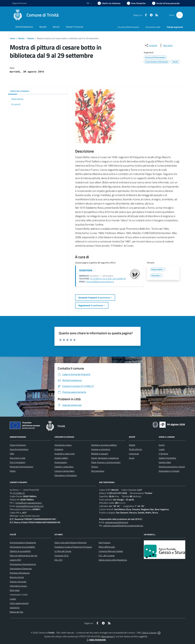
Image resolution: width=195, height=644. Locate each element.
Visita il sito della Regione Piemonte (70, 543)
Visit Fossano (104, 543)
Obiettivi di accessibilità (20, 551)
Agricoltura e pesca (63, 445)
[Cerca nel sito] (180, 15)
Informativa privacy (18, 586)
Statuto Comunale (18, 582)
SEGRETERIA (86, 270)
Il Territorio (163, 454)
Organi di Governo (18, 445)
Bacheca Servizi (17, 577)
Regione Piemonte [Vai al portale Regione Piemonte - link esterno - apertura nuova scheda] (19, 3)
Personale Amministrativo (21, 467)
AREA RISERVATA (96, 640)
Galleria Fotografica (167, 458)
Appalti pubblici (61, 458)
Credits (13, 599)
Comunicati (134, 454)
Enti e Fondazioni (17, 462)
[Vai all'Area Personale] (166, 3)
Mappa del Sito (16, 612)
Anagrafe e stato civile (65, 454)
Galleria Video (165, 462)
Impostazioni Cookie (19, 595)
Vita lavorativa (98, 471)
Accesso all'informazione (128, 27)
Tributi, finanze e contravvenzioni (106, 462)
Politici (13, 471)
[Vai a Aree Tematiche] (136, 3)
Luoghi (162, 449)
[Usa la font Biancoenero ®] (109, 3)
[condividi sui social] (151, 45)
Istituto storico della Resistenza (113, 560)
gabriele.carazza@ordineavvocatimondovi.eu (123, 526)
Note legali (15, 590)
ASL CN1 (58, 560)
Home (12, 38)
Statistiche (15, 608)
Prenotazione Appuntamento (23, 564)
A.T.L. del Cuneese (107, 556)
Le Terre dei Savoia (63, 551)
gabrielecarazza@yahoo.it (117, 522)
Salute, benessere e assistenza (105, 458)
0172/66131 (19, 493)
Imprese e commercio (101, 449)
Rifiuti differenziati (107, 547)
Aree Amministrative (19, 449)
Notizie (31, 38)
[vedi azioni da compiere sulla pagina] (166, 45)
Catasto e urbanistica (64, 467)
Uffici (12, 454)
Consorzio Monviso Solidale (111, 551)
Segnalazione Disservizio (21, 569)
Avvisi (132, 458)
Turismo (95, 467)
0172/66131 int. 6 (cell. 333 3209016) (108, 279)
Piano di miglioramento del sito (24, 556)
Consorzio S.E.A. (62, 556)
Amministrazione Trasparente (23, 543)
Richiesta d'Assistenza (20, 573)
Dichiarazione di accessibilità (22, 547)
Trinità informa (135, 449)
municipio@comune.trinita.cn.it (100, 282)
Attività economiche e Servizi (172, 467)
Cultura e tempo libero (64, 471)
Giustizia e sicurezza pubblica (104, 445)
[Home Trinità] (35, 15)
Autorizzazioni (61, 462)
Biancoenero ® (108, 636)
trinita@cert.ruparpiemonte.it (29, 503)
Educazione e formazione (66, 475)
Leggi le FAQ (15, 560)
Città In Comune (149, 633)
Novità (21, 38)
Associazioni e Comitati (169, 471)
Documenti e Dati (18, 458)
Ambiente (59, 449)
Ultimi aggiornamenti (19, 603)
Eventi (162, 445)
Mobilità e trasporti (100, 454)
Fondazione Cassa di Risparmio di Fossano (73, 547)
